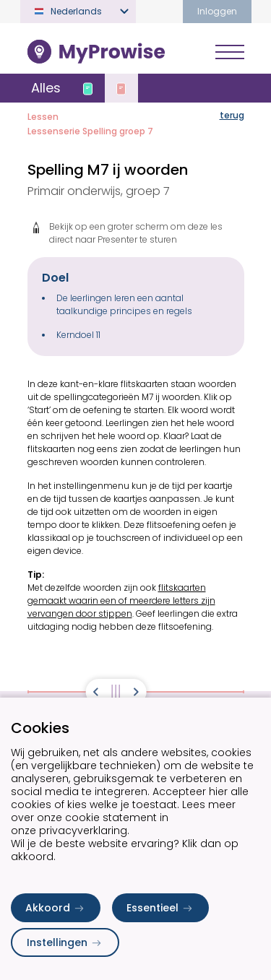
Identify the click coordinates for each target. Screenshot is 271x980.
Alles (46, 88)
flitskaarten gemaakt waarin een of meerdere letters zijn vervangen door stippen (121, 600)
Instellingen (65, 942)
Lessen (43, 117)
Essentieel (160, 908)
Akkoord (56, 908)
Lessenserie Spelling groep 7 (90, 131)
